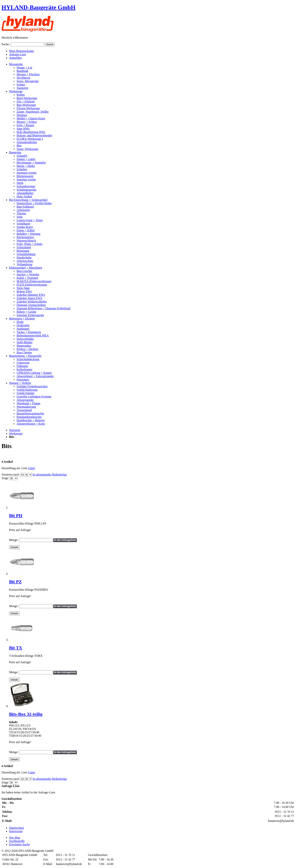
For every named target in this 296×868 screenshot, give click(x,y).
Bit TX (16, 648)
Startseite (15, 430)
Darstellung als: (11, 468)
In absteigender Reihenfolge (50, 475)
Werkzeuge (16, 433)
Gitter (32, 468)
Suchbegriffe (17, 841)
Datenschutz (17, 828)
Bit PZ (15, 582)
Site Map (15, 838)
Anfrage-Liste (18, 54)
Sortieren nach (10, 475)
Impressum (16, 831)
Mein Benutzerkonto (22, 51)
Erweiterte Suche (19, 844)
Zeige (5, 478)
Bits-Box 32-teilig (26, 714)
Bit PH (16, 515)
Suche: (6, 44)
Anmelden (15, 58)
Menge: (14, 540)
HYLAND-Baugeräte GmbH (39, 7)
